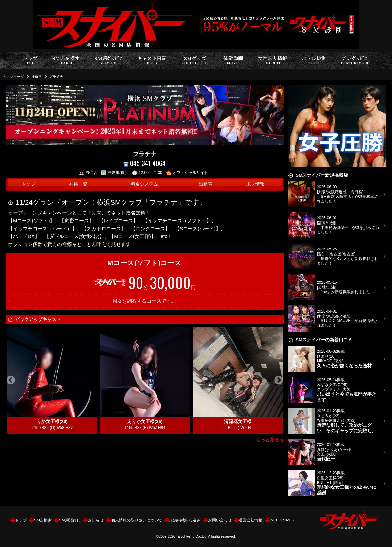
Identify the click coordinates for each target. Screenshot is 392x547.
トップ (30, 60)
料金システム (144, 184)
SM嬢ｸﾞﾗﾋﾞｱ (108, 60)
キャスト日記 (152, 60)
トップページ (13, 77)
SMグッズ (195, 60)
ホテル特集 (314, 60)
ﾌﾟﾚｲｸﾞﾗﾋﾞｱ (355, 60)
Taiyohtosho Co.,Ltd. (192, 536)
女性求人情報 (272, 60)
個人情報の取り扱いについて (137, 520)
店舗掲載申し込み (185, 520)
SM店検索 (43, 520)
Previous (11, 380)
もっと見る (268, 440)
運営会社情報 (251, 520)
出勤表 (205, 184)
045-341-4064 (145, 163)
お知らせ (96, 520)
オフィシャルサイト (187, 173)
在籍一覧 (78, 184)
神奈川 (36, 77)
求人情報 (255, 184)
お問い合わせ (220, 520)
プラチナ (56, 77)
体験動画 (233, 60)
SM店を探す (66, 60)
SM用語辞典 (70, 520)
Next (279, 380)
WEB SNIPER (282, 520)
